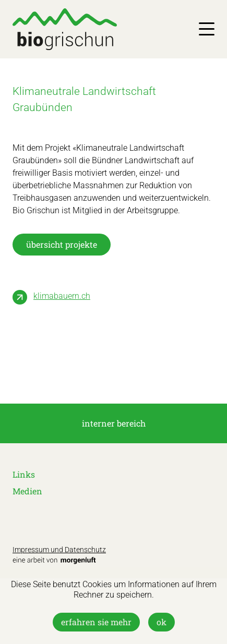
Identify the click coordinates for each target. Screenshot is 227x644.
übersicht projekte (62, 244)
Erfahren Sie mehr (96, 622)
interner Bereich (114, 423)
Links (24, 474)
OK (162, 622)
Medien (27, 491)
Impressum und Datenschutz (59, 550)
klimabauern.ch (62, 296)
